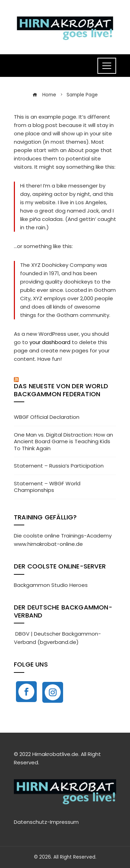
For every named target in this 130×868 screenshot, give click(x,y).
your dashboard (50, 342)
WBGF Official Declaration (47, 417)
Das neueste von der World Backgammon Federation (61, 390)
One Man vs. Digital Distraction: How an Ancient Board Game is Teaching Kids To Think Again (63, 441)
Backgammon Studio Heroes (51, 585)
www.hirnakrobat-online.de (48, 544)
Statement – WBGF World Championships (47, 487)
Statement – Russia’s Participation (59, 466)
